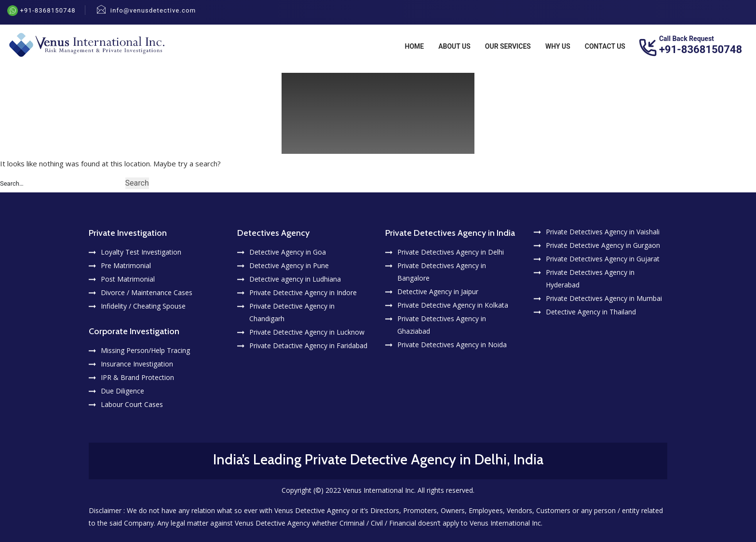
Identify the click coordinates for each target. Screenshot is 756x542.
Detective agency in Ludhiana (295, 279)
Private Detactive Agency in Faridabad (308, 346)
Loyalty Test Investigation (141, 252)
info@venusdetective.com (153, 10)
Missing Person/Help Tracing (145, 350)
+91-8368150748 (47, 10)
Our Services (508, 46)
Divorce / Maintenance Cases (147, 292)
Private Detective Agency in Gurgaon (603, 245)
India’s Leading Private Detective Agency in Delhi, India (378, 459)
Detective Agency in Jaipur (438, 291)
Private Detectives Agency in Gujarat (603, 259)
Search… (12, 183)
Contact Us (605, 46)
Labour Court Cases (132, 404)
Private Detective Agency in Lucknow (307, 332)
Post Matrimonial (128, 279)
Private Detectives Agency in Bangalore (442, 272)
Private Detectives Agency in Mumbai (604, 298)
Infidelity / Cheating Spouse (143, 306)
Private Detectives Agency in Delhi (451, 252)
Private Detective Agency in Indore (303, 292)
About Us (454, 46)
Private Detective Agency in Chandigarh (292, 312)
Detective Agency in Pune (289, 265)
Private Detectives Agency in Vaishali (603, 232)
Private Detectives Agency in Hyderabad (590, 278)
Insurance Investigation (137, 364)
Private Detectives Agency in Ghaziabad (442, 325)
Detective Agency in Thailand (591, 312)
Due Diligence (122, 391)
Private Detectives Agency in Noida (452, 345)
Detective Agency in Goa (288, 252)
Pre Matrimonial (126, 265)
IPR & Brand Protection (137, 377)
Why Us (558, 46)
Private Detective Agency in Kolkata (453, 305)
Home (415, 46)
